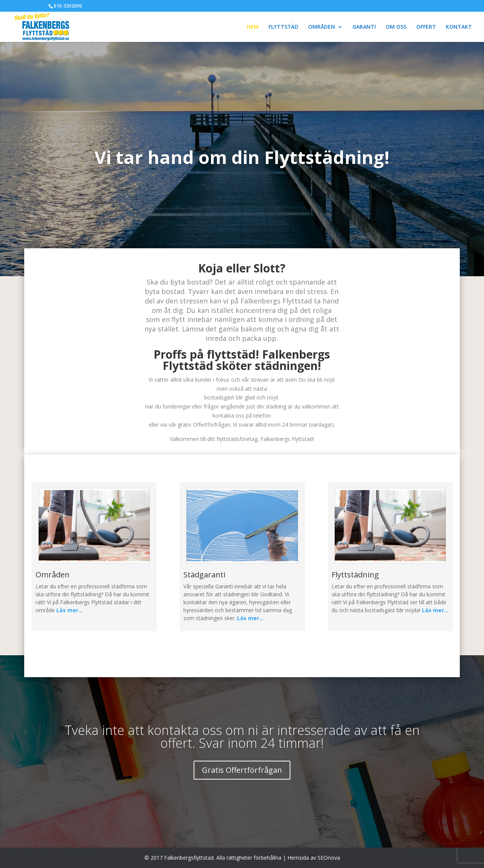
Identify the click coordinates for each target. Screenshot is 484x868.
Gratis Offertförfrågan (242, 770)
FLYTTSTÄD (283, 27)
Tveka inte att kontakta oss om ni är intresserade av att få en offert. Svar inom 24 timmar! (242, 736)
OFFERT (426, 27)
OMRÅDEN (322, 27)
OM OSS (396, 27)
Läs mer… (70, 610)
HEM (253, 27)
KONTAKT (459, 27)
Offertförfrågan (212, 425)
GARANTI (364, 27)
